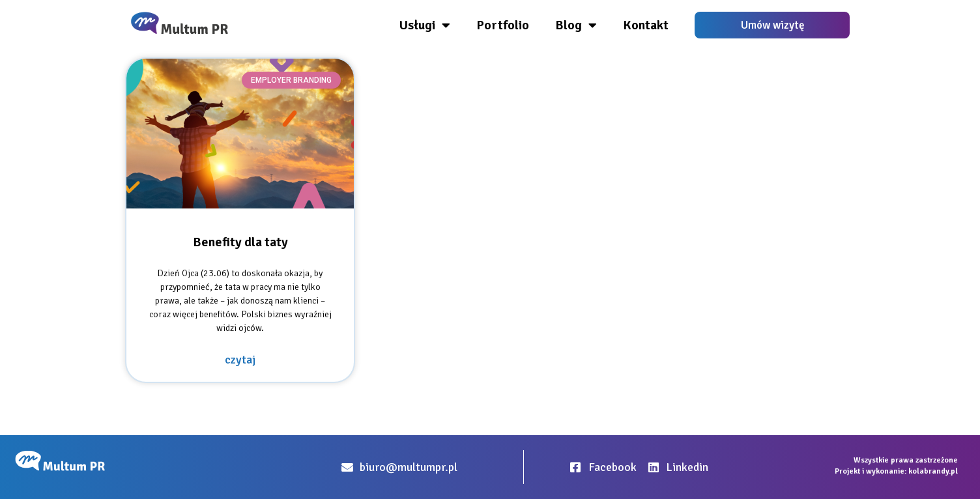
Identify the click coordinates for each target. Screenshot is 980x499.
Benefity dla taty (240, 242)
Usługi (425, 25)
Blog (576, 25)
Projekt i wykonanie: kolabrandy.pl (896, 471)
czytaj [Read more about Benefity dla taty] (240, 360)
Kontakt (646, 25)
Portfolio (503, 25)
